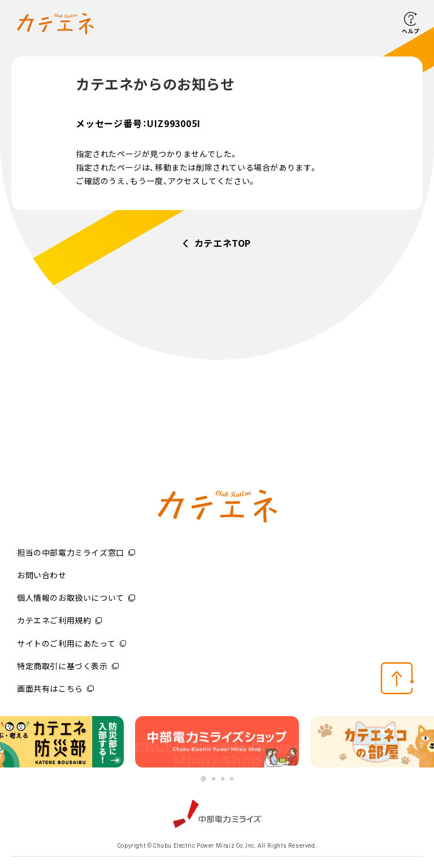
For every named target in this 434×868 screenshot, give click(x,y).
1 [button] (203, 779)
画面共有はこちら (55, 688)
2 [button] (214, 779)
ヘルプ (411, 31)
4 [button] (232, 779)
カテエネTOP (223, 243)
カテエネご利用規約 (59, 620)
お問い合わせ (42, 575)
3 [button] (223, 779)
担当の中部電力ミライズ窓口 (76, 552)
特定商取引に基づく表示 (68, 666)
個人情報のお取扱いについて (76, 597)
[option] (217, 742)
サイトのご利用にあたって (71, 643)
